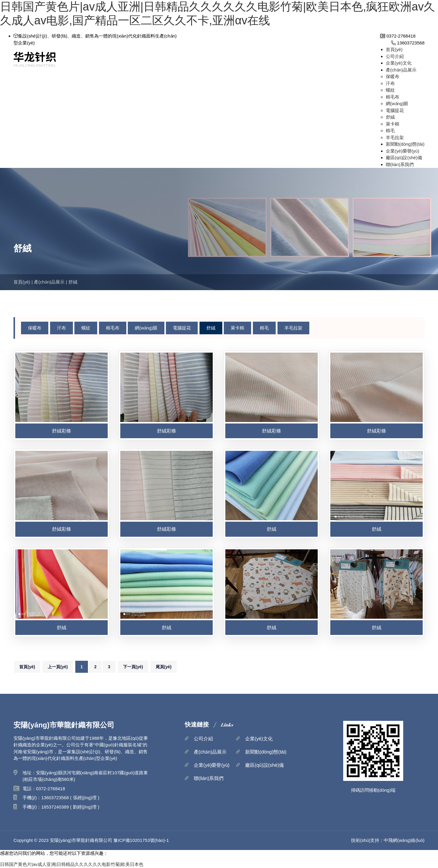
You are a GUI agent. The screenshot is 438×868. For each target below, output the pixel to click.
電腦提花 (395, 110)
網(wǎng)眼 (397, 103)
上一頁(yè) (58, 667)
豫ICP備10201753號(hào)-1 (141, 840)
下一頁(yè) (133, 667)
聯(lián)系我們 (400, 164)
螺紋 (390, 90)
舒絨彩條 (61, 431)
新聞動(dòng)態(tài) (405, 144)
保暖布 (393, 76)
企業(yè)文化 (399, 63)
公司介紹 (395, 56)
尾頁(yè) (164, 667)
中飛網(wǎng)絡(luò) (404, 840)
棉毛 (390, 131)
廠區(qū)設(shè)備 (404, 158)
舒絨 (390, 117)
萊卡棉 (393, 124)
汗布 (390, 83)
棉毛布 (393, 97)
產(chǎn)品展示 (401, 70)
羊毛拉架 (395, 137)
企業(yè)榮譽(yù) (403, 151)
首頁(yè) (394, 49)
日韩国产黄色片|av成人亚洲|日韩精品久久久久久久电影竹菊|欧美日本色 (72, 864)
